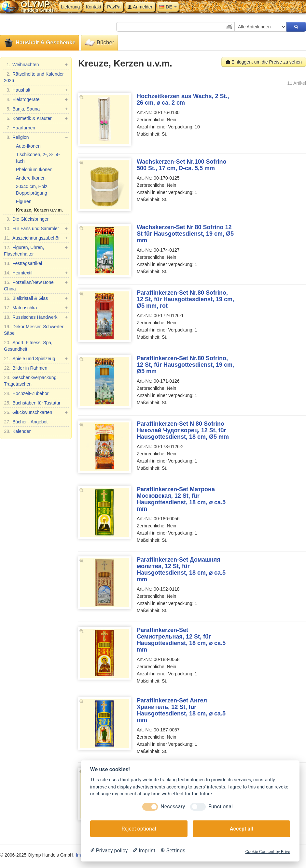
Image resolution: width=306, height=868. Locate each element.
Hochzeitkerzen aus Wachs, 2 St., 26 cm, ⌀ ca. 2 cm (183, 99)
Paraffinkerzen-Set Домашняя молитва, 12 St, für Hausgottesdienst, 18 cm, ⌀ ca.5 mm (181, 569)
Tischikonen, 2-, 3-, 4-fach (38, 158)
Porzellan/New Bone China (36, 285)
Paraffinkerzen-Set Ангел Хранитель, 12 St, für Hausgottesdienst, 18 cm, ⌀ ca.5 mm (181, 710)
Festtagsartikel (23, 263)
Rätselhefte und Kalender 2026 (34, 77)
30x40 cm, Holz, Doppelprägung (32, 190)
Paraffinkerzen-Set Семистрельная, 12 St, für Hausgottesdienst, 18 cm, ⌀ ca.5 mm (181, 640)
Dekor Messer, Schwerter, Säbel (34, 330)
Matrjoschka (36, 308)
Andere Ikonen (31, 178)
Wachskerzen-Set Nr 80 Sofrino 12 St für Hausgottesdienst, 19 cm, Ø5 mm (185, 234)
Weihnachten (36, 65)
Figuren (24, 201)
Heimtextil (36, 273)
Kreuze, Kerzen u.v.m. (39, 210)
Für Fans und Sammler (36, 228)
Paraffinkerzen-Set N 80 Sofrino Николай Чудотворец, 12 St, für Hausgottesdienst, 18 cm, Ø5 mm (183, 430)
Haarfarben (20, 128)
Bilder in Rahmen (26, 368)
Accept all (241, 829)
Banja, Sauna (36, 109)
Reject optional (139, 829)
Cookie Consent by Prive (268, 852)
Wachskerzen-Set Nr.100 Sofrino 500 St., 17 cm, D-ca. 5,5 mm (181, 165)
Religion (36, 137)
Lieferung (70, 7)
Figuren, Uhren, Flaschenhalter (36, 250)
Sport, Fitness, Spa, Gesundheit (28, 346)
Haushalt (36, 90)
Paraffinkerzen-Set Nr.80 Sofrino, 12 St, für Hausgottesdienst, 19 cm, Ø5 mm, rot (185, 299)
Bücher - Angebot (26, 422)
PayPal (114, 7)
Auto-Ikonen (28, 146)
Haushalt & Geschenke (40, 43)
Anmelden (140, 7)
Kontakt (93, 7)
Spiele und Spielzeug (36, 359)
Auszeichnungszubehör (36, 238)
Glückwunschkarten (36, 412)
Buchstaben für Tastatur (32, 403)
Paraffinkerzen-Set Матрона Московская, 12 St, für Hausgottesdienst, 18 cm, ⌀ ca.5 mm (181, 499)
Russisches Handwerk (36, 317)
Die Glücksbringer (26, 219)
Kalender (17, 431)
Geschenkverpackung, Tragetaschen (31, 380)
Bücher (99, 43)
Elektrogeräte (36, 99)
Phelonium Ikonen (34, 169)
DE (168, 7)
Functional (220, 807)
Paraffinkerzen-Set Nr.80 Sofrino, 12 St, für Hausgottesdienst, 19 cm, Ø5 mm (185, 365)
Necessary (173, 807)
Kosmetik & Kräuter (36, 118)
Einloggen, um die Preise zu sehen (264, 62)
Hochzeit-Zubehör (26, 393)
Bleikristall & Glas (36, 298)
